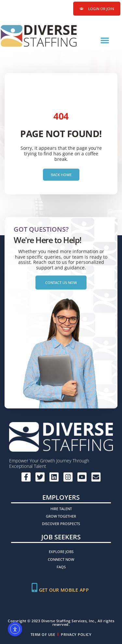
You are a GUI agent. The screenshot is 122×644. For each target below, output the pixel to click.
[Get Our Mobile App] (34, 587)
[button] (105, 40)
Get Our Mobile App (64, 590)
